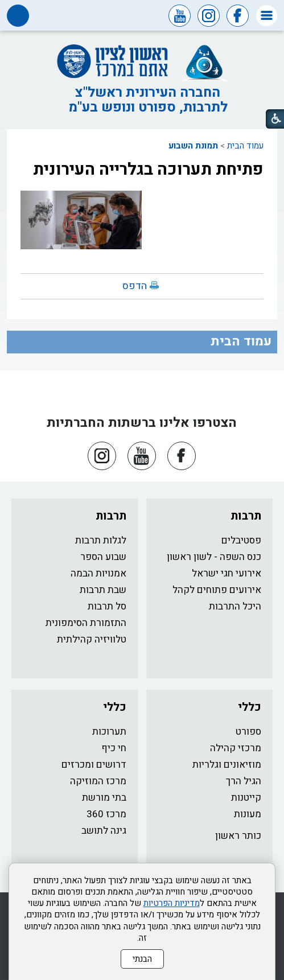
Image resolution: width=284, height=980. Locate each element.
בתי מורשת (104, 798)
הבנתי (142, 959)
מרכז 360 (106, 814)
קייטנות (246, 798)
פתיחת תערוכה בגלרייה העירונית (148, 170)
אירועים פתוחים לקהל (217, 590)
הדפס (135, 286)
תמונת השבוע (193, 146)
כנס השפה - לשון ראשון (214, 557)
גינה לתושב (104, 831)
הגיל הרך (244, 781)
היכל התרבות (235, 606)
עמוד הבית (245, 146)
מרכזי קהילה (236, 748)
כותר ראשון (238, 836)
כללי (250, 707)
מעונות (248, 814)
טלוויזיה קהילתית (92, 639)
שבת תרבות (103, 590)
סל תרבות (107, 606)
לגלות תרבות (101, 540)
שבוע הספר (103, 557)
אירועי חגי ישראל (227, 573)
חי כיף (114, 748)
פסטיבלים (241, 540)
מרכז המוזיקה (98, 781)
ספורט (248, 732)
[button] (267, 16)
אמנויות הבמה (98, 573)
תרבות (246, 516)
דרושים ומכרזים (94, 765)
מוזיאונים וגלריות (227, 765)
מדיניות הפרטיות (172, 903)
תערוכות (109, 732)
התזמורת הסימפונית (86, 623)
